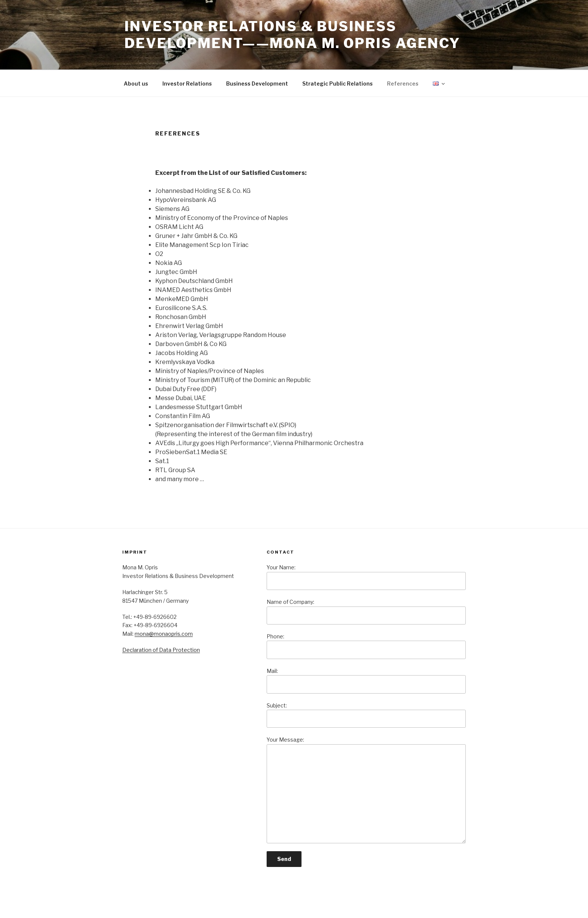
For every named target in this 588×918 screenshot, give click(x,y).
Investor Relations (187, 84)
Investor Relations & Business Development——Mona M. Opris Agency (292, 35)
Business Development (257, 84)
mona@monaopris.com (164, 634)
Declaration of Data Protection (161, 650)
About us (136, 84)
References (403, 84)
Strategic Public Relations (337, 84)
